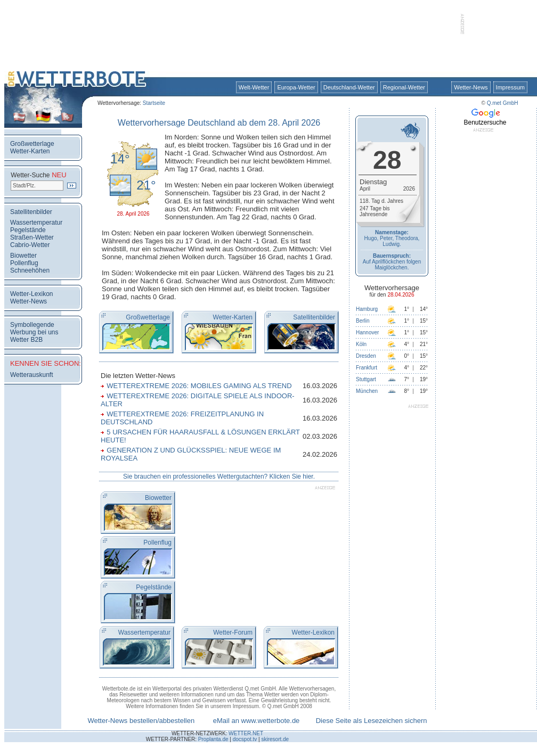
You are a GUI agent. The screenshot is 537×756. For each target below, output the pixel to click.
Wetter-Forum (233, 632)
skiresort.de (275, 739)
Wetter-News (471, 87)
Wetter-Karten (30, 151)
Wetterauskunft (31, 375)
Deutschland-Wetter (349, 87)
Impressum (510, 87)
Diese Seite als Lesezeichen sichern (372, 721)
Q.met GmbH (503, 103)
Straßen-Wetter (32, 237)
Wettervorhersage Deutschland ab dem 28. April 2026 (219, 123)
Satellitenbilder (31, 212)
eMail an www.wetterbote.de (257, 721)
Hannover (367, 332)
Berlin (363, 321)
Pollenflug (24, 263)
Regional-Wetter (404, 87)
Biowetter (23, 256)
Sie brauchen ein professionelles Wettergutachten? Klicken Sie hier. (219, 476)
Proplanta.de (213, 739)
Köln (361, 344)
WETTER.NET (246, 733)
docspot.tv (245, 739)
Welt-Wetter (254, 87)
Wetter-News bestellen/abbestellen (141, 721)
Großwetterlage (32, 144)
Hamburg (367, 309)
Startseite (154, 103)
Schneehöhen (30, 270)
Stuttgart (366, 379)
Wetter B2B (26, 340)
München (367, 391)
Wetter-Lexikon (31, 294)
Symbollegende (32, 325)
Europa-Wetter (296, 87)
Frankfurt (367, 368)
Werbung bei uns (34, 332)
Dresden (366, 356)
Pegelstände (28, 230)
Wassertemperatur (36, 223)
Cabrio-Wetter (30, 245)
